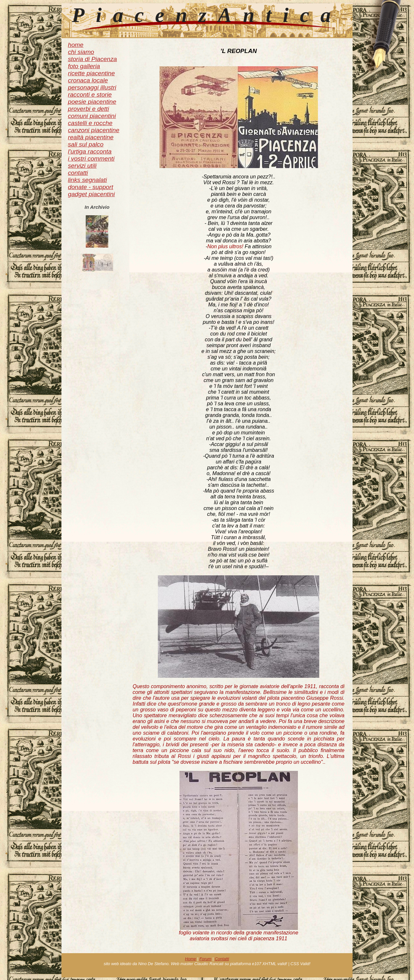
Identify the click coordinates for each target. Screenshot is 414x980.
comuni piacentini (92, 116)
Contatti (222, 959)
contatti (78, 173)
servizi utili (82, 166)
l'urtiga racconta (90, 151)
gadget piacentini (91, 194)
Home (191, 959)
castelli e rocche (90, 123)
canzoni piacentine (94, 130)
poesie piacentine (92, 102)
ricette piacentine (91, 73)
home (76, 45)
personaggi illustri (92, 87)
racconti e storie (90, 95)
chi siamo (81, 52)
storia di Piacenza (92, 59)
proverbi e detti (88, 109)
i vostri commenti (91, 159)
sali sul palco (86, 144)
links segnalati (87, 180)
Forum (206, 959)
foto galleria (84, 66)
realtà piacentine (91, 137)
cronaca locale (88, 80)
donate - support (91, 187)
